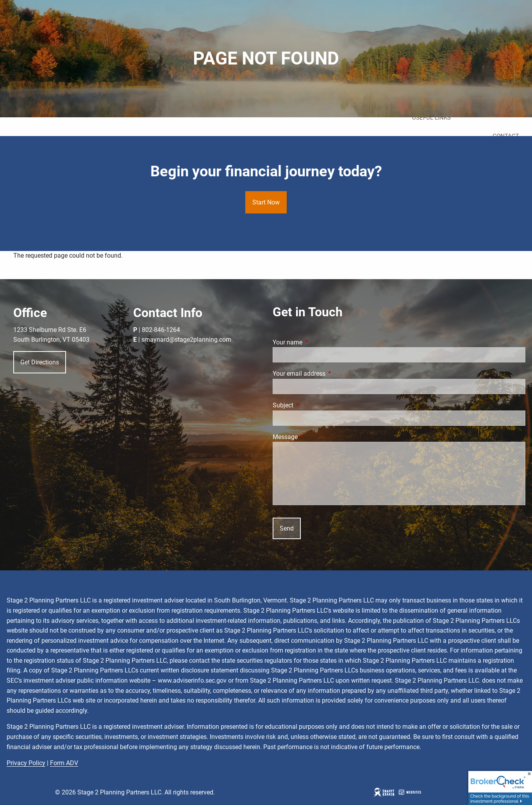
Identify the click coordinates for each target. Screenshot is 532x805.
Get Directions (40, 362)
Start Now (266, 202)
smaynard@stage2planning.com (186, 340)
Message (314, 437)
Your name (317, 342)
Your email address (328, 374)
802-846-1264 (161, 330)
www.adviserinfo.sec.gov (192, 680)
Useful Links (431, 118)
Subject (312, 405)
